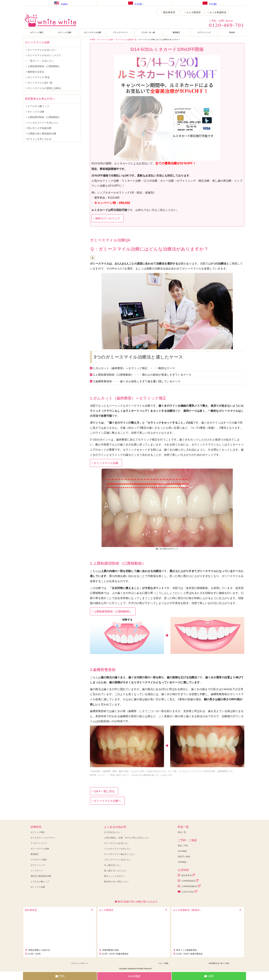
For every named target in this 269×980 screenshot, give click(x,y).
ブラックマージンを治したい (118, 860)
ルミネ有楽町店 (217, 12)
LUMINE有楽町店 (189, 886)
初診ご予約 (183, 846)
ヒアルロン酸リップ (38, 106)
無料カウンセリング (108, 218)
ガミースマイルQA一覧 (40, 83)
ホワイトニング (204, 32)
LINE (209, 976)
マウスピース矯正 (39, 860)
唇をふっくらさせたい (114, 876)
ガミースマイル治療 (93, 32)
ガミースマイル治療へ (107, 801)
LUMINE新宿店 (188, 881)
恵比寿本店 (168, 12)
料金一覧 (182, 832)
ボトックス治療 (36, 112)
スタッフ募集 (163, 963)
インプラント (37, 871)
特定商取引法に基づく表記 (219, 963)
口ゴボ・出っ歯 (148, 32)
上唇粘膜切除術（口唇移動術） (113, 611)
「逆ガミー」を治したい (41, 61)
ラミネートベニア (39, 843)
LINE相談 (182, 862)
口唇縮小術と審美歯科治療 (42, 134)
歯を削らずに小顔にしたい (116, 882)
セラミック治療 (65, 32)
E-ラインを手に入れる (39, 139)
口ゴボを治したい (112, 832)
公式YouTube (187, 892)
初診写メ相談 (184, 857)
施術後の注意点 (36, 72)
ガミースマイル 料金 (39, 77)
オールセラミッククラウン (43, 838)
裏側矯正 (176, 32)
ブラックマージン (120, 32)
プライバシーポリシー (80, 963)
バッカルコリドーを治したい (43, 123)
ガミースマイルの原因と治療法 (44, 88)
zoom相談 (182, 851)
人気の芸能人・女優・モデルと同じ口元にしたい (127, 838)
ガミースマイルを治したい (42, 50)
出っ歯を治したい (112, 865)
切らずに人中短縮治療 (39, 128)
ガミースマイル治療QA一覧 (126, 40)
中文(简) (134, 3)
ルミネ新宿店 (192, 12)
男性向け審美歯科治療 (41, 876)
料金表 (232, 32)
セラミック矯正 (37, 32)
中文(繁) (209, 3)
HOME (92, 40)
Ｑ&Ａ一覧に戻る (104, 791)
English (60, 3)
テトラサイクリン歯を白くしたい (120, 854)
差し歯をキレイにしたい (115, 871)
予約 (60, 976)
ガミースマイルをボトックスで (44, 55)
